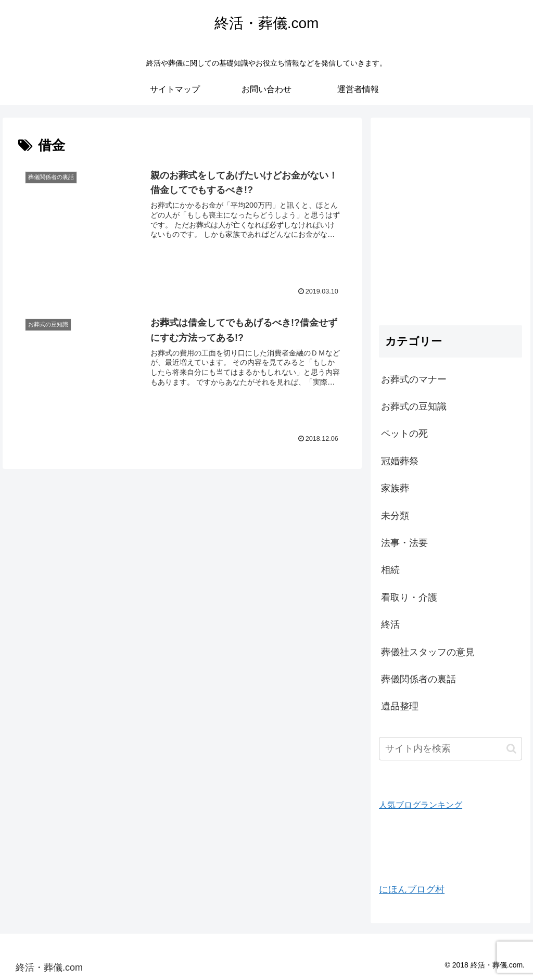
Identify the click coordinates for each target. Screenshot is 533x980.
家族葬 (395, 488)
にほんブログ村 (412, 889)
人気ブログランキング (421, 805)
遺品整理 (400, 706)
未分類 (395, 516)
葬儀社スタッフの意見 (428, 652)
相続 (390, 570)
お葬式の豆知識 (414, 406)
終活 (390, 625)
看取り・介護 (409, 597)
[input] (450, 749)
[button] (511, 749)
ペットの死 (404, 434)
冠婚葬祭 (400, 461)
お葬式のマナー (414, 379)
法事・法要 (404, 543)
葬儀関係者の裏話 (418, 679)
